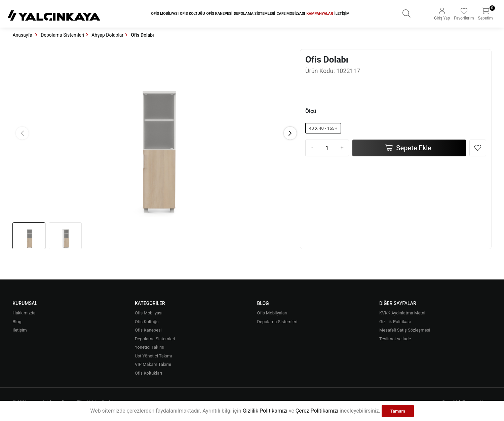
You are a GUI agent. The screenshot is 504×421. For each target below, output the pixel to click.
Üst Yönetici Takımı (153, 356)
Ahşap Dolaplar (107, 35)
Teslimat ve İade (395, 339)
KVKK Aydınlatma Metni (402, 313)
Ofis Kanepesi (219, 14)
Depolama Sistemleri (254, 14)
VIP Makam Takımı (153, 364)
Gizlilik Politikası (395, 322)
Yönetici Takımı (150, 347)
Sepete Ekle (413, 148)
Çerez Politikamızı (317, 411)
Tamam (398, 411)
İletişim (342, 14)
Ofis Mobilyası (165, 14)
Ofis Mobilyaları (272, 313)
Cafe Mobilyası (291, 14)
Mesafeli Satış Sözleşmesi (405, 330)
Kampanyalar (320, 14)
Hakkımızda (24, 313)
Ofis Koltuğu (192, 14)
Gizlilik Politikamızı (265, 411)
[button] (290, 133)
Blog (17, 322)
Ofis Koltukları (148, 373)
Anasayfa (23, 35)
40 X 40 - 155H (323, 128)
